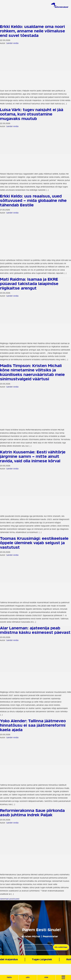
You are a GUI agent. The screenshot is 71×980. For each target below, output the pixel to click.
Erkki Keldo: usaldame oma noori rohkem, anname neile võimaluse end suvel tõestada (32, 31)
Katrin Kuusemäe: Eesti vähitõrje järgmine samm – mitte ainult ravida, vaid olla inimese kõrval (33, 457)
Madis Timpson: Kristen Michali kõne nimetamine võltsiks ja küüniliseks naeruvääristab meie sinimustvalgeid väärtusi (32, 372)
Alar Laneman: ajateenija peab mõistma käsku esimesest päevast (35, 630)
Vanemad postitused (10, 899)
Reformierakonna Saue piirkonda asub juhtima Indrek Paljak (32, 813)
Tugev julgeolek (42, 960)
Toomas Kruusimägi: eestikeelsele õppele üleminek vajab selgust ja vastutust (34, 543)
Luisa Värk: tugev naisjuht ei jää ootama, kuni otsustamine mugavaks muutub (32, 114)
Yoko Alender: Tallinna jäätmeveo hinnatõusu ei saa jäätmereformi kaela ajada (33, 725)
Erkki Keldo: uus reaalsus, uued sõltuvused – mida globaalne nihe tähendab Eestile (33, 201)
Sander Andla (12, 43)
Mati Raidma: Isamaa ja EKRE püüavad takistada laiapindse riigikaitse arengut (29, 284)
